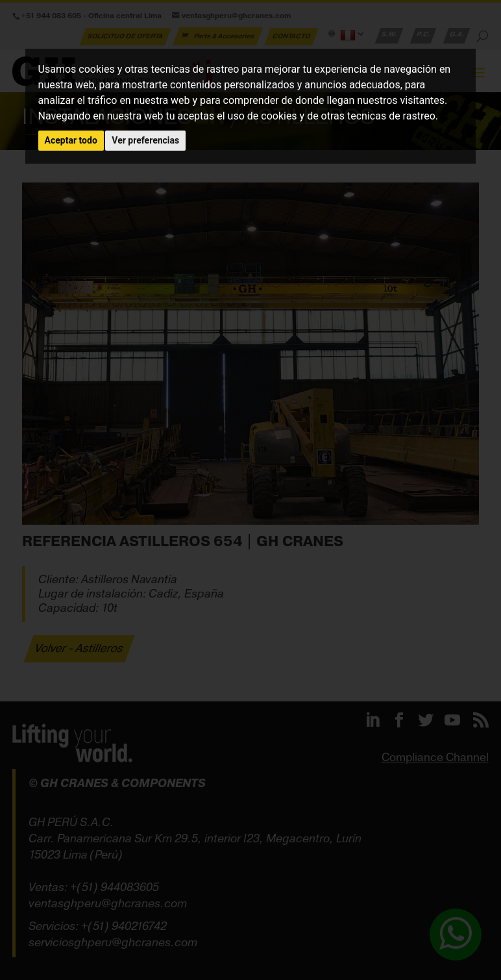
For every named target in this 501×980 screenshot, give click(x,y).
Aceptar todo (71, 140)
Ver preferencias (145, 140)
